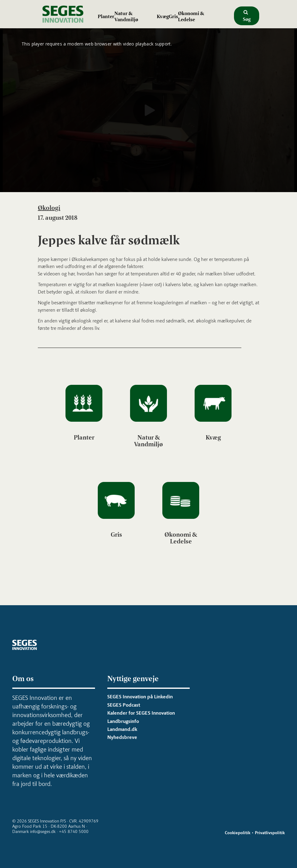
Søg (247, 16)
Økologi (49, 208)
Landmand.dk (122, 729)
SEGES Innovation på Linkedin (140, 697)
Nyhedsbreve (122, 737)
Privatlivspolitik (270, 833)
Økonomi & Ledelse (191, 16)
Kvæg (163, 16)
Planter (106, 16)
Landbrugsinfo (123, 721)
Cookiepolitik (238, 833)
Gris (173, 16)
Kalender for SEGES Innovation (141, 713)
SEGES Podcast (124, 705)
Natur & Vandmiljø (126, 16)
